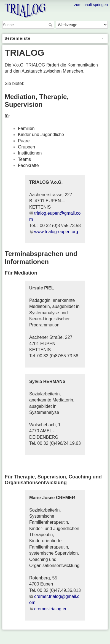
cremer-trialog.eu (51, 609)
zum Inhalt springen (91, 5)
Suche (51, 25)
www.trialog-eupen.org (56, 232)
